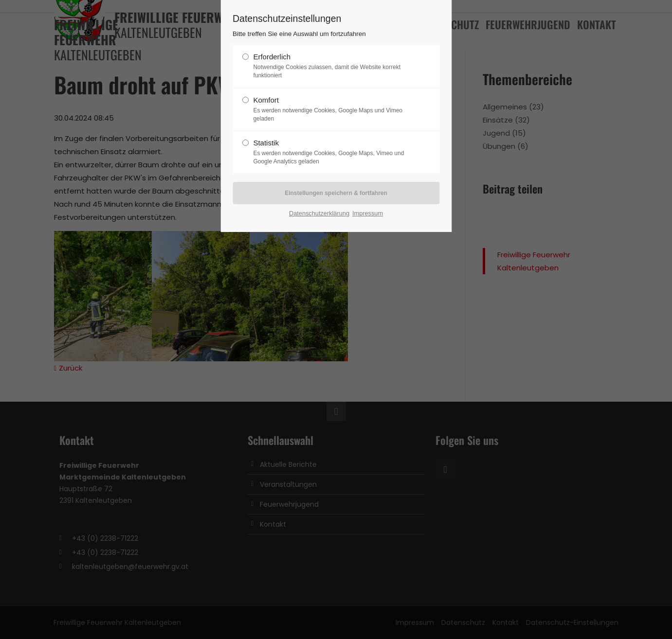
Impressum (368, 213)
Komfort (332, 109)
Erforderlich (332, 66)
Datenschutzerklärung (319, 213)
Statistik (332, 152)
